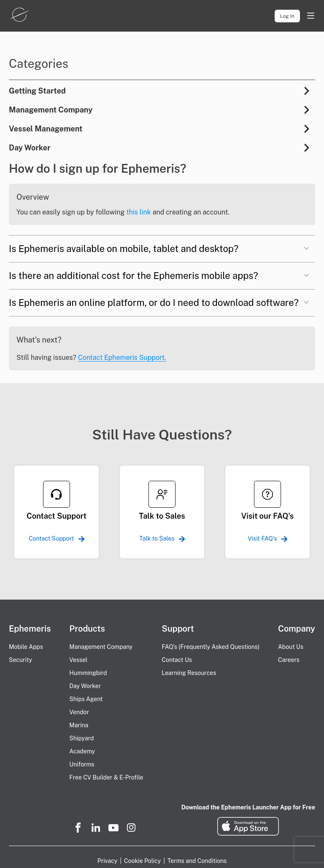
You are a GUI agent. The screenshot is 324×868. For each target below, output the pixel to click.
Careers (289, 660)
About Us (291, 647)
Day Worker (30, 148)
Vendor (79, 712)
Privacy (108, 861)
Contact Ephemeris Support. (122, 358)
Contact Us (177, 660)
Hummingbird (88, 673)
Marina (79, 725)
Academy (82, 751)
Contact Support (57, 538)
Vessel (78, 660)
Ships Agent (86, 699)
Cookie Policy (142, 861)
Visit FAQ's (267, 538)
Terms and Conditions (197, 861)
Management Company (51, 110)
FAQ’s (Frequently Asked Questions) (211, 647)
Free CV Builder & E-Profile (106, 777)
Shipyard (81, 738)
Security (20, 660)
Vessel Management (46, 129)
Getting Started (37, 91)
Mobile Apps (26, 647)
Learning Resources (189, 673)
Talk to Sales (162, 538)
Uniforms (82, 764)
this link (138, 212)
